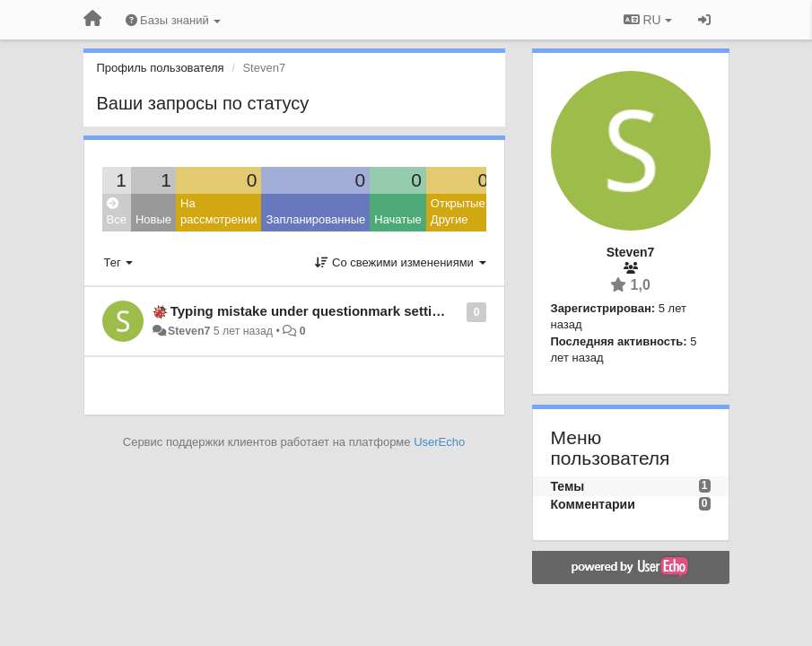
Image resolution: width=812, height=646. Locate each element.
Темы (568, 486)
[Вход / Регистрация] (704, 20)
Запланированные (315, 219)
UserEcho (439, 442)
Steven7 (189, 331)
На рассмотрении (218, 212)
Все (117, 212)
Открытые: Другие (459, 212)
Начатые (398, 219)
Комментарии (593, 504)
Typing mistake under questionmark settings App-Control (354, 311)
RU (648, 20)
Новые (153, 219)
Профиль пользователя (161, 68)
